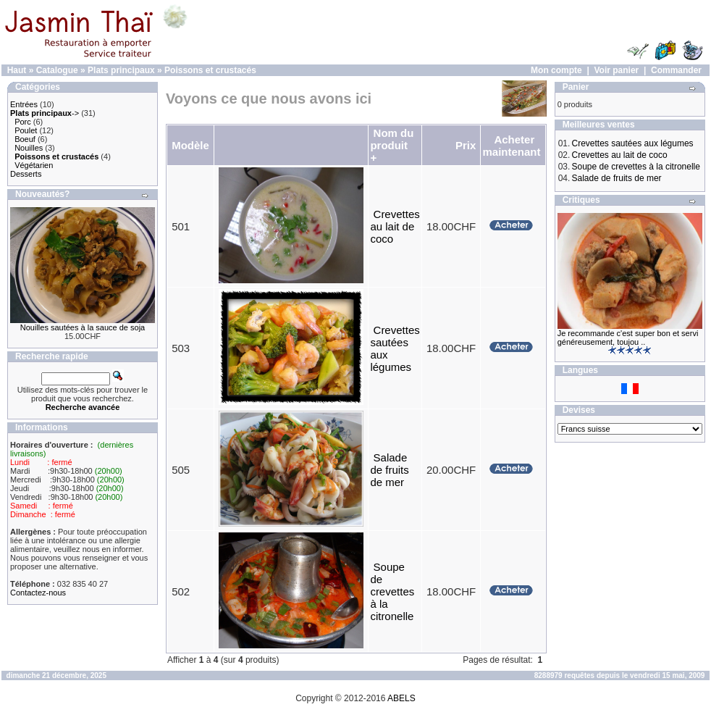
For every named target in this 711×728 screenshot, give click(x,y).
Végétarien (34, 165)
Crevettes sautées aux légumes (633, 143)
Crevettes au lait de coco (395, 226)
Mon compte (556, 70)
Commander (676, 70)
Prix (466, 145)
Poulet (26, 130)
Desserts (26, 174)
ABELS (401, 698)
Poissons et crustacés (210, 70)
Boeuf (25, 139)
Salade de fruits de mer (389, 470)
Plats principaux (121, 70)
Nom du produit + (392, 145)
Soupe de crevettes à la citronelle (392, 591)
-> (45, 113)
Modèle (190, 145)
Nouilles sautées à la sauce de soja (83, 327)
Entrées (24, 104)
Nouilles (29, 148)
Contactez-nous (38, 593)
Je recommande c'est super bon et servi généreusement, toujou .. (628, 338)
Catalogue (57, 70)
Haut (17, 70)
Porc (23, 122)
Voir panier (616, 70)
